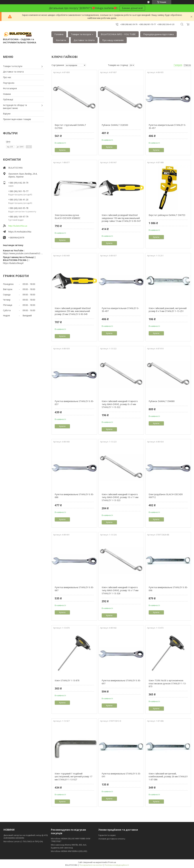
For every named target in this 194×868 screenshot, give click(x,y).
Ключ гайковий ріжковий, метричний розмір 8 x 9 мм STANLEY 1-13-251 (168, 310)
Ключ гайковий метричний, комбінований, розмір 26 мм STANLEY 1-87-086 (168, 777)
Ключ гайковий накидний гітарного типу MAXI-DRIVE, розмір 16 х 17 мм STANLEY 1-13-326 (120, 590)
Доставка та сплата (84, 40)
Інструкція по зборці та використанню (15, 107)
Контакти (61, 40)
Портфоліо (9, 83)
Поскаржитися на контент (91, 865)
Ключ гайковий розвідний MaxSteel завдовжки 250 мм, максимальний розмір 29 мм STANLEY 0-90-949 (73, 311)
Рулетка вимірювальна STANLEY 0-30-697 (121, 682)
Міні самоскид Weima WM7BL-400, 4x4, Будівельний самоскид (69, 846)
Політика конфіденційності (117, 865)
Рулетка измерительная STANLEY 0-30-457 (167, 126)
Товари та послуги (81, 34)
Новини (7, 94)
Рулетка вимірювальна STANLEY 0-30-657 (74, 403)
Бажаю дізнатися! (132, 8)
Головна (59, 34)
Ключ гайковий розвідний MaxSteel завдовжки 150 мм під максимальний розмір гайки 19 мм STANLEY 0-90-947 (121, 218)
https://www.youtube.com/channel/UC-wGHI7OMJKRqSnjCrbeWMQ (23, 253)
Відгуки (7, 114)
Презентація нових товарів (17, 119)
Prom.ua (112, 862)
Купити (62, 150)
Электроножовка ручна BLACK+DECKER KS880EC (68, 217)
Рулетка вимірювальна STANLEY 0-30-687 (74, 589)
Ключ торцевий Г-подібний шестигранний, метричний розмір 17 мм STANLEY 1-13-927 (73, 777)
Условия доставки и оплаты (112, 839)
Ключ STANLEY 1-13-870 (67, 680)
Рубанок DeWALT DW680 (162, 401)
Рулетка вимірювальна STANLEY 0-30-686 (74, 496)
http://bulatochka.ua (18, 226)
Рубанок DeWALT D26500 (115, 125)
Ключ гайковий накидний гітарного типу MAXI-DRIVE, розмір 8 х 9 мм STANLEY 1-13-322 (120, 404)
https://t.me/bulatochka (20, 232)
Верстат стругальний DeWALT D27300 (70, 126)
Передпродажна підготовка (158, 34)
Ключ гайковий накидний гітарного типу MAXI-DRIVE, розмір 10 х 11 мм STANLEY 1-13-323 (120, 497)
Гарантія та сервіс (107, 835)
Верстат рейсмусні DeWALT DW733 (167, 215)
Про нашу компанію (113, 40)
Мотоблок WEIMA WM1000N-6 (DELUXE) (69, 851)
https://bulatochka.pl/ (13, 263)
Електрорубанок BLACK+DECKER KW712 (166, 496)
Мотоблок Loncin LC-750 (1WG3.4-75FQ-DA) (23, 841)
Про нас (7, 77)
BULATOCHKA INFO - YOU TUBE (118, 34)
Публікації (8, 99)
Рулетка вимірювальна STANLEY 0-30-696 (168, 589)
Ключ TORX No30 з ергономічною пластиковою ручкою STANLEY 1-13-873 (167, 683)
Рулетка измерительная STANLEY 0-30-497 (120, 310)
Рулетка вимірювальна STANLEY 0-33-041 (121, 775)
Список (187, 65)
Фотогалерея (10, 88)
